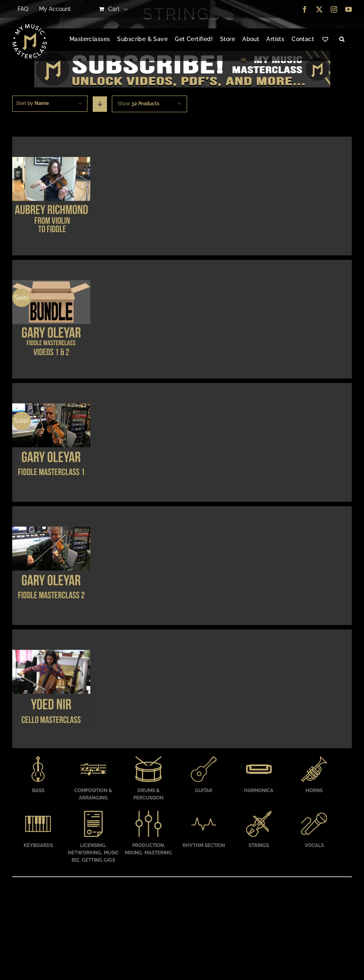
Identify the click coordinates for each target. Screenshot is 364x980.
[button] (342, 39)
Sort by (33, 103)
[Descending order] (100, 104)
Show (138, 104)
